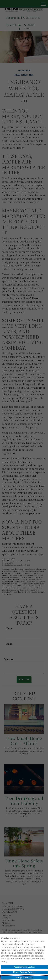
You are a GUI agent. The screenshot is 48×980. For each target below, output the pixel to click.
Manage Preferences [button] (24, 978)
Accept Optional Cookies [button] (24, 967)
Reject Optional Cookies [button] (24, 972)
